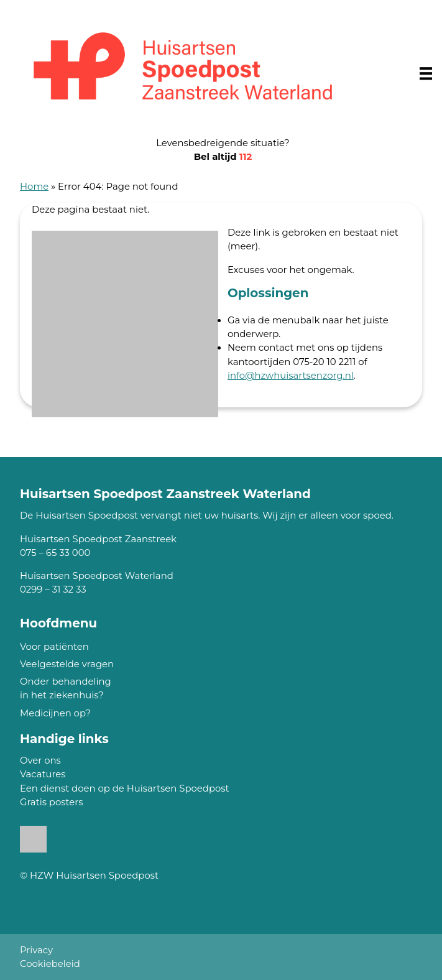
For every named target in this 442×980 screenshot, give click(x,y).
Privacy (36, 950)
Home (34, 187)
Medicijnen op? (55, 713)
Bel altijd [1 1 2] (223, 157)
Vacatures (43, 774)
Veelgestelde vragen (67, 664)
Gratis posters (51, 802)
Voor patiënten (54, 647)
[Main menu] (426, 73)
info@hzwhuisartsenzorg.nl (291, 376)
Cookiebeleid (50, 964)
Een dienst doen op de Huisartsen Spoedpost (125, 788)
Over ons (40, 760)
